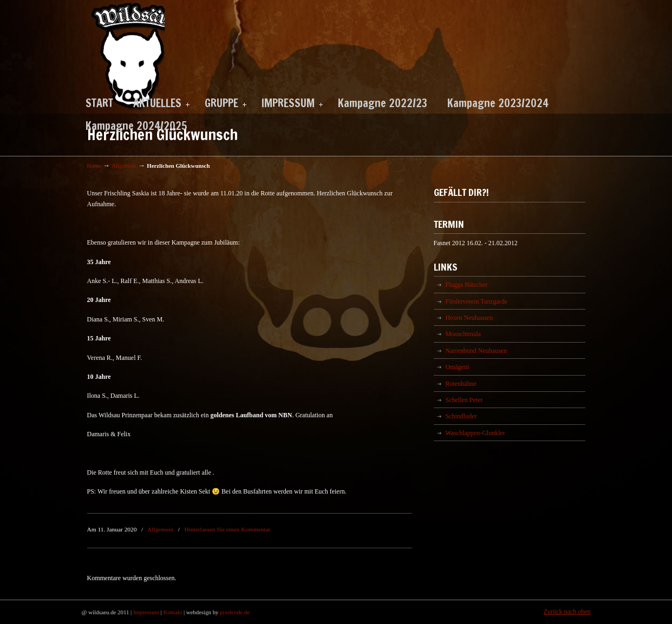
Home (94, 166)
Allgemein (124, 166)
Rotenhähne (461, 384)
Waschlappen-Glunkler (475, 433)
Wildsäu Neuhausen (126, 57)
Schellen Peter (464, 400)
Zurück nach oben (567, 612)
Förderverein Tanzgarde (477, 301)
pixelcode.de (235, 612)
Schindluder (461, 416)
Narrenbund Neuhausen (477, 351)
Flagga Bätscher (467, 285)
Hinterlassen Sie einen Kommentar (227, 529)
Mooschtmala (463, 334)
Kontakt (172, 612)
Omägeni (458, 367)
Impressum (146, 612)
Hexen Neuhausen (469, 318)
